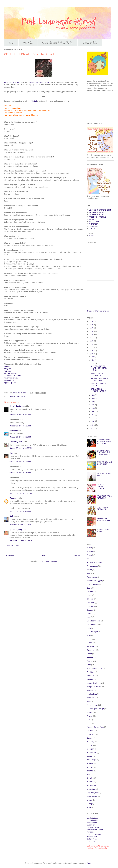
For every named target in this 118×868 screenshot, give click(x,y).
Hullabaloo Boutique (94, 827)
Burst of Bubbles (93, 820)
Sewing (90, 738)
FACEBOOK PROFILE (97, 217)
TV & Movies (92, 785)
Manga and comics (94, 687)
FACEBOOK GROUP (97, 212)
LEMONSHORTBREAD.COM (100, 210)
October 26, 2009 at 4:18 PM (20, 415)
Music (89, 701)
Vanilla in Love (92, 818)
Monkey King (92, 694)
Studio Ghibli (92, 753)
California (91, 592)
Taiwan (90, 756)
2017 (92, 328)
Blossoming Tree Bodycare (39, 82)
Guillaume (14, 431)
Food (89, 665)
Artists (89, 570)
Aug (93, 398)
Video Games (92, 796)
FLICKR (92, 229)
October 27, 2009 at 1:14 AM (20, 462)
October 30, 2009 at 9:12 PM (20, 511)
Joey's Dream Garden (95, 830)
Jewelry (90, 679)
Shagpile (7, 369)
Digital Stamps (92, 625)
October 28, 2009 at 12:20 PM (21, 493)
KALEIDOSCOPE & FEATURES (104, 497)
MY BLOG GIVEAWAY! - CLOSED (102, 487)
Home (11, 43)
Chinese (90, 599)
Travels (90, 778)
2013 (92, 341)
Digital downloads (94, 621)
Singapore (91, 749)
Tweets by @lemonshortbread (98, 311)
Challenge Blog (90, 43)
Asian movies (92, 577)
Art (88, 559)
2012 (92, 344)
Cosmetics (91, 606)
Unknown (13, 498)
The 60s (90, 763)
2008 (92, 425)
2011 (92, 347)
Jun (93, 405)
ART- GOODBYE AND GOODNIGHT (99, 379)
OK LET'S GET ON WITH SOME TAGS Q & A (99, 368)
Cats (89, 595)
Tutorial (90, 782)
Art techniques (92, 566)
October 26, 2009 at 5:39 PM (20, 437)
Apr (93, 411)
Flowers (90, 661)
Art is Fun (92, 236)
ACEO (89, 548)
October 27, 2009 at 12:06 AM (21, 448)
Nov (93, 360)
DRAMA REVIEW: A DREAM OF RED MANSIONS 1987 (104, 453)
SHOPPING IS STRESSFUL (102, 508)
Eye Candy (91, 650)
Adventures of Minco (12, 378)
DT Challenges (92, 632)
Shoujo (90, 745)
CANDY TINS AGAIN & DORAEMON (105, 463)
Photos (90, 716)
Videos (90, 800)
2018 (92, 325)
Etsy (89, 639)
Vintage (90, 804)
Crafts (89, 614)
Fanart (89, 654)
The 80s (90, 771)
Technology (91, 760)
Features (90, 657)
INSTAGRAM (94, 222)
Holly (12, 516)
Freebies (90, 672)
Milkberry (90, 832)
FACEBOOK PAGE (96, 215)
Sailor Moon (91, 734)
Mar (93, 415)
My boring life (92, 705)
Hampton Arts (92, 823)
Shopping (91, 742)
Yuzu (89, 807)
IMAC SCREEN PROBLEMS (97, 374)
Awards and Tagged (17, 396)
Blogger (90, 863)
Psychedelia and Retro (95, 727)
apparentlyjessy (16, 530)
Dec (93, 357)
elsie (11, 453)
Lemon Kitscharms (94, 683)
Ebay (89, 635)
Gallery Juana (92, 839)
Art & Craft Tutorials (94, 562)
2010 (92, 351)
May (93, 408)
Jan (93, 421)
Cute (89, 617)
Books (89, 588)
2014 (92, 338)
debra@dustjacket (17, 406)
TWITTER (93, 219)
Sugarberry (91, 825)
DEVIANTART (94, 226)
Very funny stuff (93, 793)
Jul (93, 402)
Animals (90, 551)
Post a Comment (13, 545)
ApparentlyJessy (10, 383)
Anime (89, 555)
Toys (89, 774)
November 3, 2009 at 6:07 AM (21, 525)
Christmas (91, 603)
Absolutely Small (10, 373)
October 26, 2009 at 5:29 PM (20, 426)
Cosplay (90, 610)
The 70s (90, 767)
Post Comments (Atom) (49, 561)
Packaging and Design (95, 709)
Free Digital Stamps (94, 668)
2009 (92, 354)
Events (90, 643)
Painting (90, 712)
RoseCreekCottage (94, 834)
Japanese (91, 676)
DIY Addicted (9, 380)
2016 (92, 331)
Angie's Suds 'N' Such (12, 82)
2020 (92, 321)
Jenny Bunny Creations (13, 376)
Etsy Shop (28, 43)
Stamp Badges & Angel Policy (58, 43)
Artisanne (8, 371)
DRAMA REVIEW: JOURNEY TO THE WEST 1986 (104, 442)
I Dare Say (91, 841)
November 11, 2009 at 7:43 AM (21, 540)
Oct (93, 363)
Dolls (89, 628)
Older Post (77, 556)
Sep (93, 395)
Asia (89, 573)
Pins (89, 720)
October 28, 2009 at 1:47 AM (20, 473)
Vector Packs (92, 789)
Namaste (8, 366)
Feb (93, 418)
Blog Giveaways (93, 584)
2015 (92, 335)
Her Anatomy (92, 837)
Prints (89, 723)
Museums (91, 698)
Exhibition (91, 647)
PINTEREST (94, 224)
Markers (90, 690)
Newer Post (10, 556)
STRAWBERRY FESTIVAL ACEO (98, 390)
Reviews (90, 731)
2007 (92, 428)
